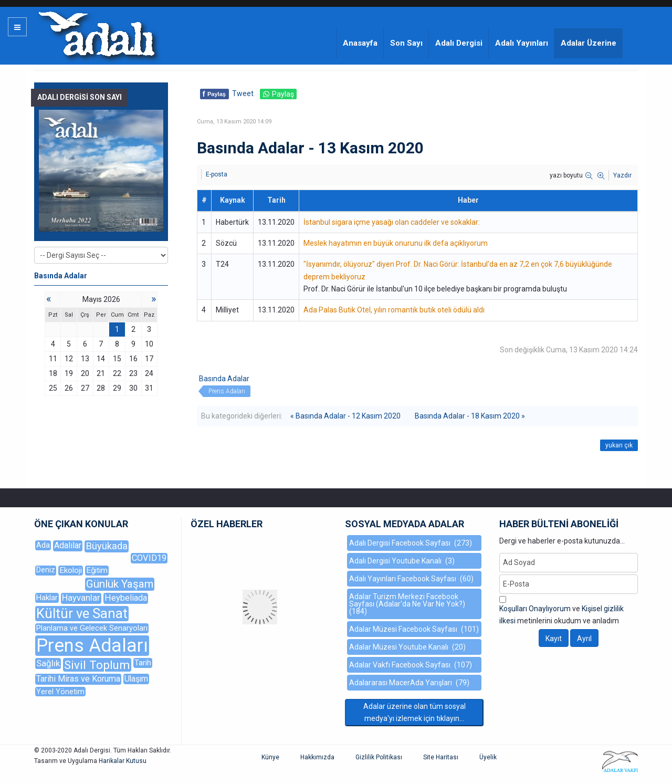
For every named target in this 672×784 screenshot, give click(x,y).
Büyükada (107, 546)
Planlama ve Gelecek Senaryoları (92, 628)
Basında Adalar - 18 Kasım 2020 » (470, 416)
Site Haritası (441, 757)
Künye (270, 757)
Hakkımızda (317, 757)
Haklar (47, 598)
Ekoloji (71, 570)
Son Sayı (406, 43)
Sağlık (48, 663)
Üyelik (488, 757)
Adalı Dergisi (459, 43)
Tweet (243, 93)
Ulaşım (136, 679)
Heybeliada (126, 598)
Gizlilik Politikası (379, 757)
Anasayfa (360, 43)
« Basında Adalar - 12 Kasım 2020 (345, 416)
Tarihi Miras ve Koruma (78, 679)
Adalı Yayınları (522, 43)
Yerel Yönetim (60, 692)
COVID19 (149, 558)
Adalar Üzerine (589, 43)
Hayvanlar (81, 598)
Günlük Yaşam (120, 584)
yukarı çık (619, 445)
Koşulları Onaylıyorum (535, 609)
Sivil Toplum (97, 665)
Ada (43, 545)
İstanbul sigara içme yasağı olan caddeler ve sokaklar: (392, 222)
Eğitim (97, 570)
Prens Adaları (227, 391)
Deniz (46, 570)
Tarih (143, 663)
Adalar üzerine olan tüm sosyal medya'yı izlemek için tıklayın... (414, 712)
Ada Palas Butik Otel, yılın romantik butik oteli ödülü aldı (394, 310)
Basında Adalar (224, 379)
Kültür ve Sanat (82, 614)
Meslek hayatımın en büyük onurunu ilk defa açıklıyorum (396, 243)
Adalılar (68, 545)
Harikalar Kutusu (123, 761)
